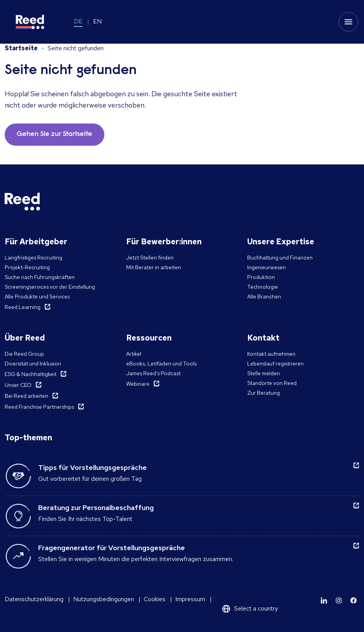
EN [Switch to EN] (97, 21)
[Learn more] (324, 600)
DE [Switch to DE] (78, 21)
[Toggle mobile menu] (348, 22)
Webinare (138, 384)
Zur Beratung (264, 393)
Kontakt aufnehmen (271, 354)
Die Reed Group (24, 354)
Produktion (261, 277)
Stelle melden (264, 373)
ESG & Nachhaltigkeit (31, 374)
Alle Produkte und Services (37, 297)
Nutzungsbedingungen (104, 599)
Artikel (134, 354)
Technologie (263, 287)
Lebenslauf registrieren (275, 364)
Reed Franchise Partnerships (39, 407)
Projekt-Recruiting (27, 267)
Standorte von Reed (272, 383)
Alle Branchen (264, 297)
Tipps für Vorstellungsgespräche (92, 467)
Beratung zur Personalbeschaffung (96, 508)
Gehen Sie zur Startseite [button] (55, 134)
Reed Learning (23, 307)
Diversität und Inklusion (33, 364)
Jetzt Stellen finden (150, 258)
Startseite (21, 48)
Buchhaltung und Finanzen (280, 258)
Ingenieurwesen (266, 267)
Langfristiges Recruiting (33, 258)
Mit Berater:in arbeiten (154, 267)
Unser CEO (18, 385)
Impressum (190, 599)
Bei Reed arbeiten (26, 396)
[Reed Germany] (30, 22)
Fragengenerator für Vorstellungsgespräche (112, 548)
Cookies (155, 599)
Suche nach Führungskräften (40, 277)
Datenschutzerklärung (34, 599)
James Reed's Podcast (153, 373)
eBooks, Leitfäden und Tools (161, 364)
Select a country (256, 608)
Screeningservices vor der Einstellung (50, 287)
